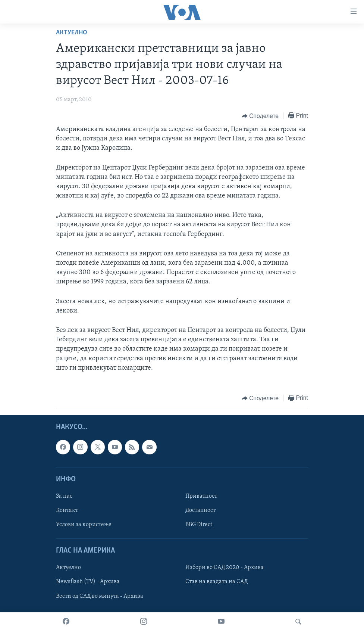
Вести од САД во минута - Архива (100, 596)
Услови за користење (84, 525)
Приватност (201, 496)
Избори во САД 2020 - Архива (225, 568)
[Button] (260, 116)
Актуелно (72, 33)
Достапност (200, 510)
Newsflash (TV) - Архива (88, 582)
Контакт (67, 510)
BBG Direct (199, 525)
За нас (64, 496)
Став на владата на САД (216, 582)
